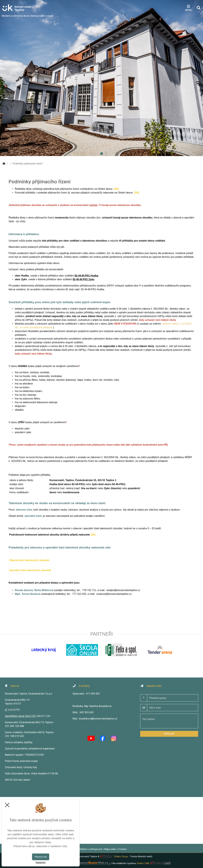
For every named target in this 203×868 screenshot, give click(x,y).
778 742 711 (89, 590)
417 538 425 (93, 694)
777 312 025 (79, 594)
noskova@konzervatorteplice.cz (114, 594)
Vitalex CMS (143, 863)
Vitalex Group (121, 856)
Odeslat (169, 734)
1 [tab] (102, 154)
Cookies (123, 849)
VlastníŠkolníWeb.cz (82, 863)
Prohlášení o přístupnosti (89, 849)
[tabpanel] (101, 78)
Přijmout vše (41, 857)
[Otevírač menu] (188, 8)
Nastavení (41, 862)
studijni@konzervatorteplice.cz (123, 590)
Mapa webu (110, 849)
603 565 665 (87, 712)
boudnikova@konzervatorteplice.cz (98, 719)
